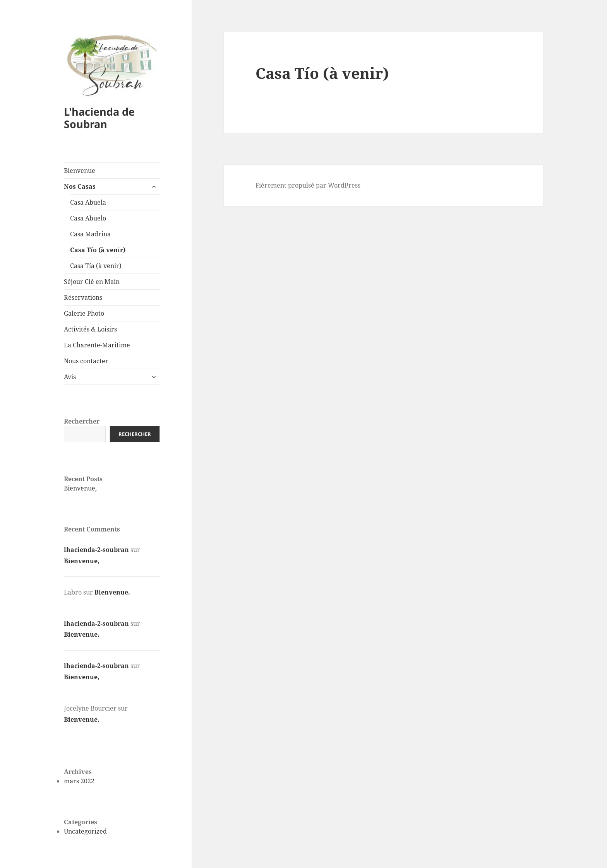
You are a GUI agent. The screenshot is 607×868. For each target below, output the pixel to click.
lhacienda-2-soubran (96, 550)
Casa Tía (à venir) (96, 266)
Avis (70, 377)
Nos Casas (80, 186)
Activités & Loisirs (90, 329)
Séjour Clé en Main (92, 282)
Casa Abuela (88, 202)
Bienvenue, (80, 488)
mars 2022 (79, 781)
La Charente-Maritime (97, 345)
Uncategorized (85, 831)
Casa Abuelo (88, 218)
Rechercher (82, 421)
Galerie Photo (84, 313)
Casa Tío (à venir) (98, 250)
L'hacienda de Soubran (99, 118)
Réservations (83, 297)
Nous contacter (86, 361)
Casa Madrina (90, 234)
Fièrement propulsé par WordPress (308, 185)
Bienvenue (80, 171)
